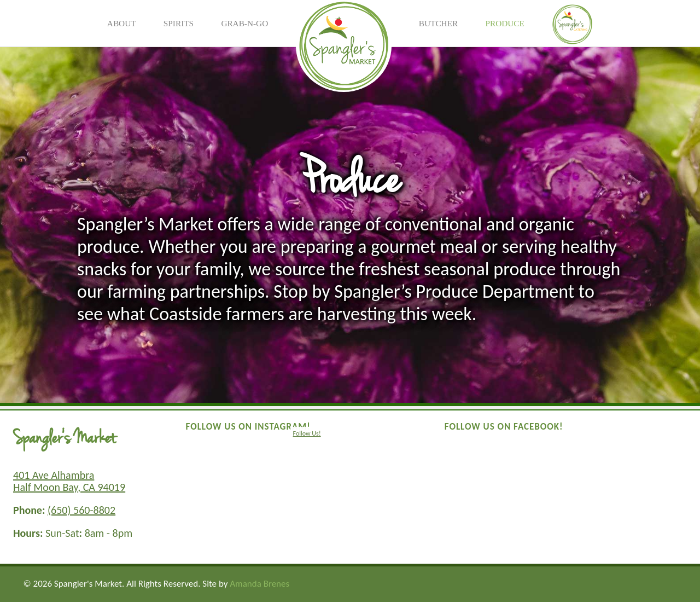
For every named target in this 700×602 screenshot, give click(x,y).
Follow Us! (307, 433)
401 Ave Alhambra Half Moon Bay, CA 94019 (69, 481)
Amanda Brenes (259, 584)
